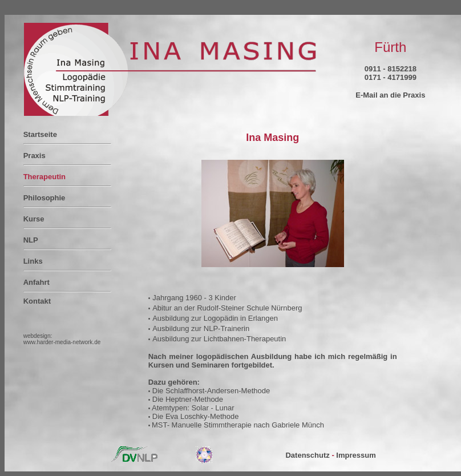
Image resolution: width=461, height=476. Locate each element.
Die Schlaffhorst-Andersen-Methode (210, 391)
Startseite (40, 134)
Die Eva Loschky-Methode (194, 416)
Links (33, 261)
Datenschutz (307, 455)
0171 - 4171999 (391, 77)
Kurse (34, 219)
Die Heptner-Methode (187, 399)
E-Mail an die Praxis (390, 95)
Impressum (356, 455)
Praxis (35, 156)
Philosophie (45, 198)
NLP (31, 240)
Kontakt (37, 301)
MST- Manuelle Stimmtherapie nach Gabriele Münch (238, 425)
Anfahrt (37, 282)
